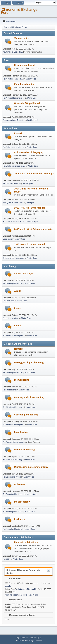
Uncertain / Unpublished (27, 103)
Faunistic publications (26, 542)
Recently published (24, 65)
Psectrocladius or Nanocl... (14, 120)
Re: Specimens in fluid (12, 477)
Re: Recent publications (12, 283)
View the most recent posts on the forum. (22, 595)
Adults (18, 291)
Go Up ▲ (38, 638)
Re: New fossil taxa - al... (13, 79)
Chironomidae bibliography (29, 152)
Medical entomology (25, 450)
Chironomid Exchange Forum (19, 11)
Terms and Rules (27, 638)
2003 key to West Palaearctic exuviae (34, 229)
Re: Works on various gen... (14, 166)
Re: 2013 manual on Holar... (14, 222)
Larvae (18, 326)
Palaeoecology (22, 502)
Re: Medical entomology (13, 460)
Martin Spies (31, 79)
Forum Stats (14, 579)
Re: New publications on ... (14, 98)
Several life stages (24, 274)
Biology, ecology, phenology (29, 362)
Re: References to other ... (13, 147)
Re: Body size (8, 301)
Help (17, 638)
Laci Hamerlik (33, 120)
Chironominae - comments (13, 258)
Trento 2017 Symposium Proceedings (34, 174)
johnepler (31, 202)
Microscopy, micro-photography (31, 467)
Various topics (22, 38)
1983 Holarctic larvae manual (29, 244)
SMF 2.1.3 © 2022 (22, 641)
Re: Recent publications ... (13, 494)
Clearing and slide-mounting (29, 397)
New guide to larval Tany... (13, 202)
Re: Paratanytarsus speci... (14, 442)
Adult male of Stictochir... (13, 52)
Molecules (20, 484)
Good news (7, 239)
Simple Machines (36, 641)
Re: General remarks (11, 183)
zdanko (8, 586)
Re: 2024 (6, 559)
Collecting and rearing (26, 415)
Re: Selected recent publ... (13, 336)
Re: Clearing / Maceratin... (13, 407)
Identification (21, 432)
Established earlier (24, 84)
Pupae (17, 308)
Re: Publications (9, 390)
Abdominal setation (10, 318)
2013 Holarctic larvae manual (29, 208)
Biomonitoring (22, 380)
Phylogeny (20, 519)
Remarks (19, 133)
